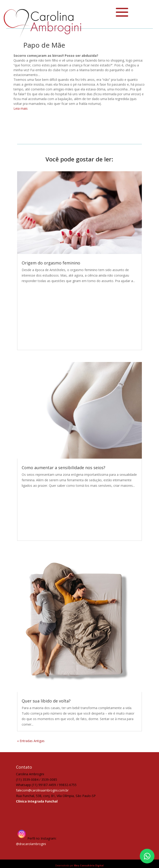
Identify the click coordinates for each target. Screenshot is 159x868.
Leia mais (21, 108)
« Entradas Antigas (31, 741)
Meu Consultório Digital (89, 865)
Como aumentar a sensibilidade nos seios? (64, 468)
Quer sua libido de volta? (46, 701)
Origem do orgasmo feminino (51, 263)
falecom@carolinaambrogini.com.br (42, 790)
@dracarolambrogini (31, 844)
